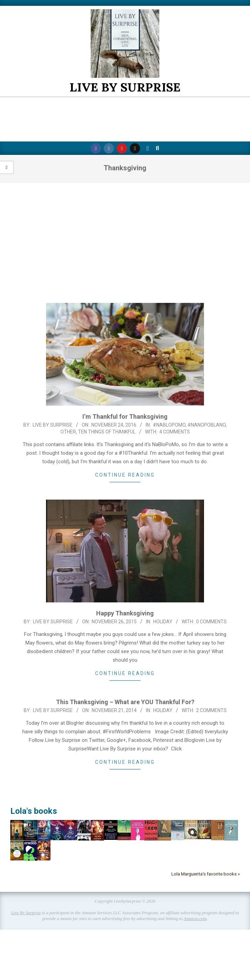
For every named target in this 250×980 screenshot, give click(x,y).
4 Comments (175, 432)
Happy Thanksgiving (125, 613)
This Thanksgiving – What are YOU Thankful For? (125, 702)
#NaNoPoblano (207, 425)
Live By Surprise (26, 913)
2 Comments (211, 710)
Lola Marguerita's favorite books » (206, 874)
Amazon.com (195, 918)
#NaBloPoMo (169, 425)
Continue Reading (125, 475)
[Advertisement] (125, 243)
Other (68, 432)
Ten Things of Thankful (107, 432)
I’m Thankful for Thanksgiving (125, 416)
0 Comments (211, 622)
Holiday (163, 622)
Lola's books (34, 811)
